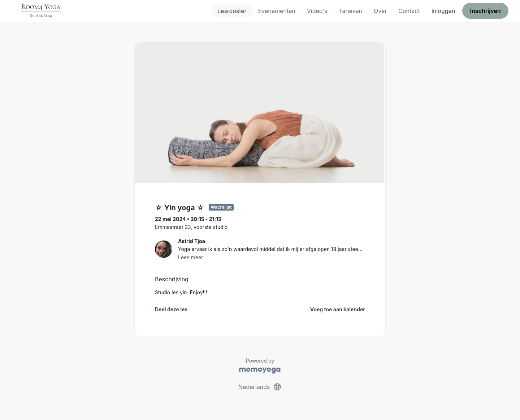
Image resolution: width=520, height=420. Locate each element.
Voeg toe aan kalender (338, 309)
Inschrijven (486, 11)
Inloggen (443, 11)
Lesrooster (232, 11)
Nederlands (260, 387)
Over (380, 11)
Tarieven (350, 11)
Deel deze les (171, 309)
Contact (409, 11)
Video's (317, 11)
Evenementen (277, 11)
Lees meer (190, 257)
